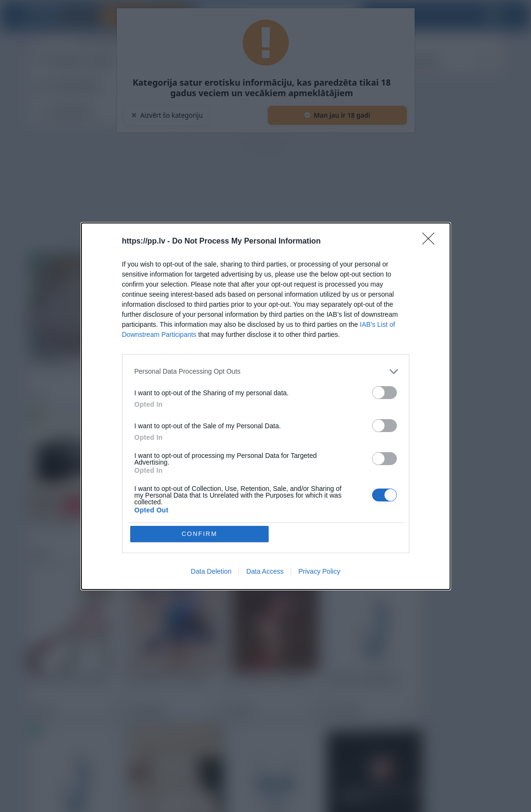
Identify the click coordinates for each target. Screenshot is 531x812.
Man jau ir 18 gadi (337, 115)
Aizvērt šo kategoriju (167, 115)
